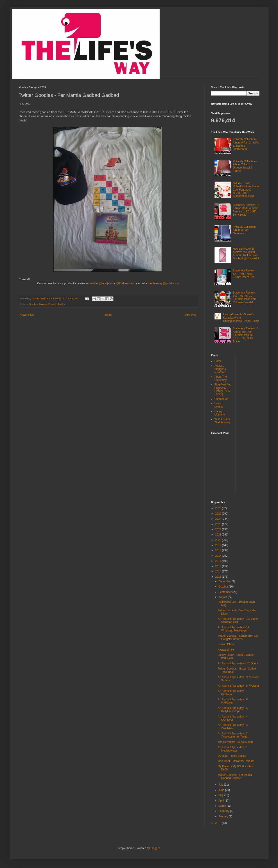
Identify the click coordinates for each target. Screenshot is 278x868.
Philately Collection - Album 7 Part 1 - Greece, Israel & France (245, 166)
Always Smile (226, 650)
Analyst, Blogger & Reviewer (220, 369)
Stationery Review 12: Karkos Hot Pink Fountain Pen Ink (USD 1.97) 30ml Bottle (246, 335)
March (223, 806)
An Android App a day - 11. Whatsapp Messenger (234, 629)
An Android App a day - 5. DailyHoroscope (233, 710)
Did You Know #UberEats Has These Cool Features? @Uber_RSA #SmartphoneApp (246, 190)
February (224, 811)
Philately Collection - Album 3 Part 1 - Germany (245, 230)
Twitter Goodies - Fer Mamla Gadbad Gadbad (235, 777)
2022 (219, 529)
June (222, 790)
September (225, 592)
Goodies (33, 304)
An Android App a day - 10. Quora (238, 663)
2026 (219, 508)
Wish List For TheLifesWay (222, 421)
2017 (219, 556)
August (223, 597)
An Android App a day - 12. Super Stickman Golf (238, 620)
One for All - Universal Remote (236, 761)
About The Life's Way (221, 378)
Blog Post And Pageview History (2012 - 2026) (223, 389)
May (221, 795)
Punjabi (52, 304)
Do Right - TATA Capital (232, 756)
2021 (219, 535)
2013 (219, 577)
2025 (219, 514)
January (224, 816)
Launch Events (219, 405)
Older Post (190, 315)
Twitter (61, 304)
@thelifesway (125, 283)
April (221, 801)
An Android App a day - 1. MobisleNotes (233, 749)
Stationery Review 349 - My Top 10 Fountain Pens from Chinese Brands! (245, 297)
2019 (219, 545)
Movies (43, 304)
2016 (219, 561)
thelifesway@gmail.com (163, 283)
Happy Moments (220, 413)
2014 (219, 572)
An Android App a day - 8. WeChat (238, 686)
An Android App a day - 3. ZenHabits (233, 727)
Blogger (155, 848)
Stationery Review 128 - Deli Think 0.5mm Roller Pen (244, 274)
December (225, 581)
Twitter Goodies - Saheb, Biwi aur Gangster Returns (238, 637)
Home (109, 315)
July (221, 785)
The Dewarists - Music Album (235, 742)
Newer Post (27, 315)
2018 (219, 550)
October (224, 587)
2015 (219, 566)
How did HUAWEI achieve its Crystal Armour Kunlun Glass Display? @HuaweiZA (246, 254)
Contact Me (221, 399)
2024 (219, 519)
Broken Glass (226, 644)
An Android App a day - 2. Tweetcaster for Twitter (233, 735)
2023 (219, 524)
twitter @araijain (101, 283)
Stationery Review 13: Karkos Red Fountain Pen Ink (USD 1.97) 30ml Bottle (246, 210)
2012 (219, 823)
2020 (219, 540)
